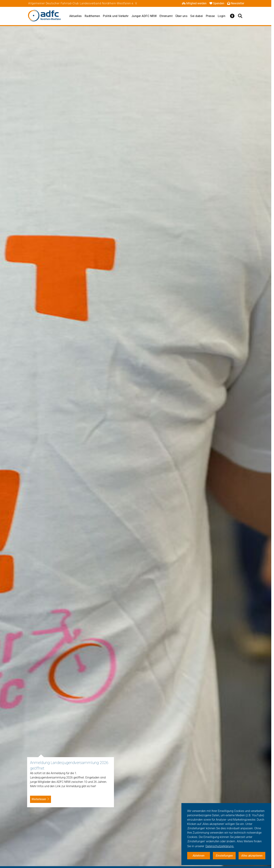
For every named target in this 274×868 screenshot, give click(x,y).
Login (222, 16)
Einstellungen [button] (224, 856)
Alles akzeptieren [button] (252, 856)
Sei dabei (197, 16)
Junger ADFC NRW (144, 16)
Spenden (217, 3)
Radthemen (92, 16)
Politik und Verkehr (116, 16)
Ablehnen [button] (199, 856)
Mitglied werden (194, 3)
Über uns (181, 16)
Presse (210, 16)
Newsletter (236, 3)
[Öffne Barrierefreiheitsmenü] (232, 16)
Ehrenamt (166, 16)
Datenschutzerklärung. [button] (220, 846)
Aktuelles (76, 16)
